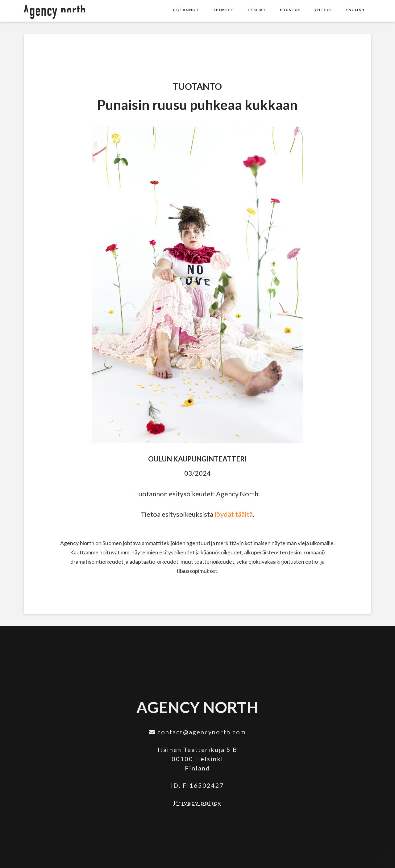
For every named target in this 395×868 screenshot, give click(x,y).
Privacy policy (197, 803)
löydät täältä (234, 514)
